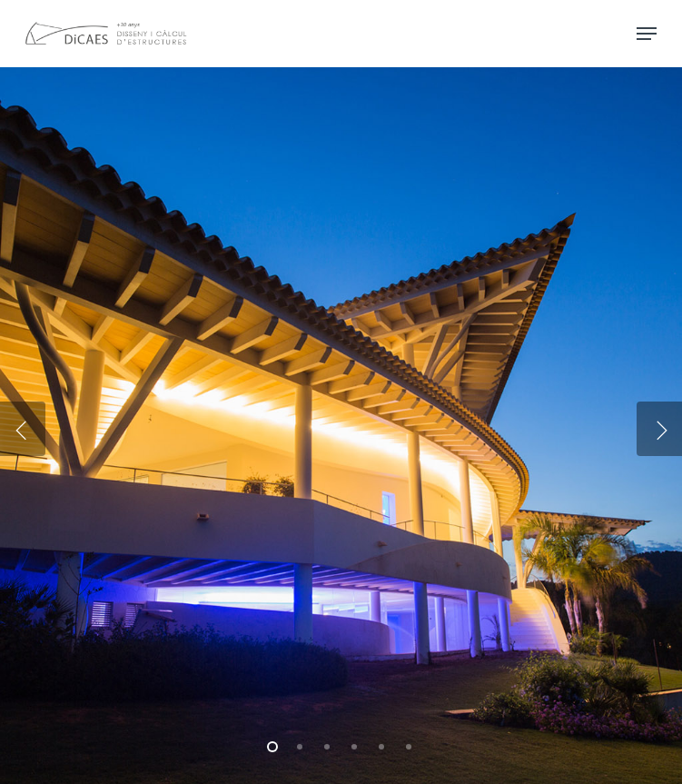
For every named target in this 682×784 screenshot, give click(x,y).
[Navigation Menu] (647, 34)
